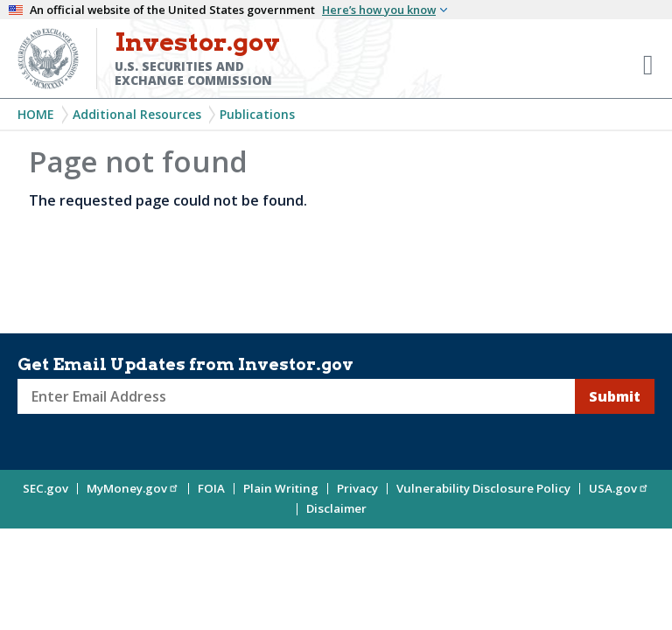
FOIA (211, 488)
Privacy (357, 488)
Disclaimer (336, 508)
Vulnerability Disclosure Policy (483, 488)
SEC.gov (45, 488)
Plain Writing (281, 488)
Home (36, 114)
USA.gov (619, 488)
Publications (257, 114)
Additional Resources (137, 114)
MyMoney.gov (133, 488)
